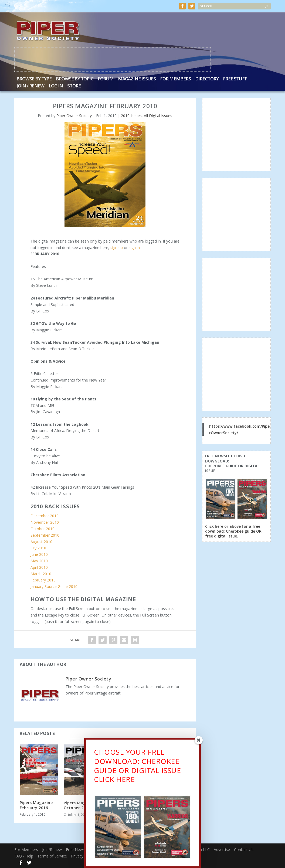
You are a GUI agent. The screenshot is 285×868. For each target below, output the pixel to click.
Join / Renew (30, 86)
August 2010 (41, 541)
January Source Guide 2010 (54, 586)
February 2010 (43, 580)
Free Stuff (235, 79)
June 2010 (39, 554)
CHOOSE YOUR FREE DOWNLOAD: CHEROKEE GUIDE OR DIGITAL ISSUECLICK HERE (137, 766)
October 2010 (43, 529)
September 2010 (45, 535)
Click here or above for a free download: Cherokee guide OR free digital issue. (233, 531)
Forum (106, 79)
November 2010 (45, 522)
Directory (207, 79)
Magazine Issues (137, 79)
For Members (175, 79)
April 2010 (39, 567)
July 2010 (38, 548)
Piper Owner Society (74, 116)
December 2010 (45, 516)
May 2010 (39, 561)
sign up (117, 247)
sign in (134, 247)
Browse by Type (34, 79)
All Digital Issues (158, 116)
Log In (56, 86)
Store (74, 86)
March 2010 (41, 573)
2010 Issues (131, 116)
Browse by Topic (75, 79)
